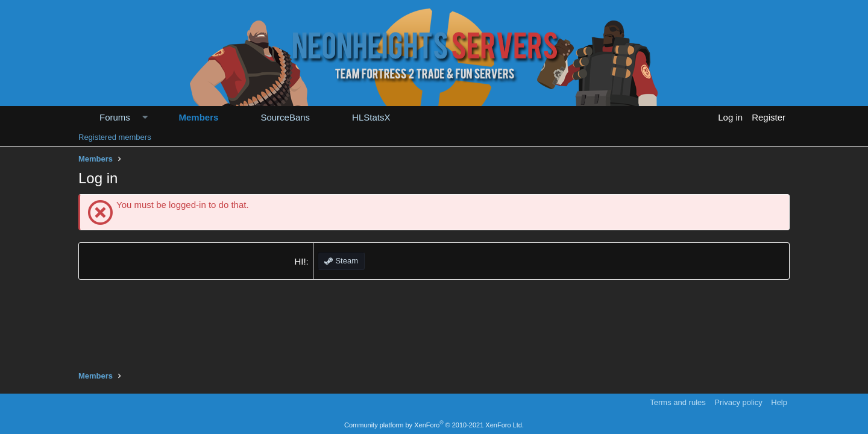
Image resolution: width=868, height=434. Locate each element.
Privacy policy (738, 402)
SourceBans (285, 117)
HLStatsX (371, 117)
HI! (300, 261)
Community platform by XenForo (434, 425)
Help (779, 402)
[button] (145, 117)
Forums (115, 117)
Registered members (115, 137)
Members (199, 117)
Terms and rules (678, 402)
